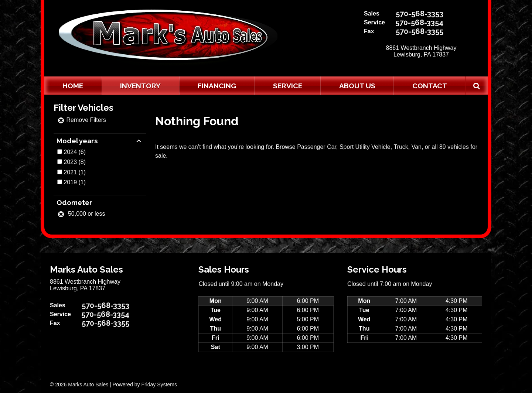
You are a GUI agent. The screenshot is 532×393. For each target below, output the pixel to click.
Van (417, 147)
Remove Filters (82, 120)
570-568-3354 (419, 23)
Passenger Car (317, 147)
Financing (217, 86)
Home (73, 86)
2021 (70, 172)
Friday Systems (159, 385)
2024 (70, 152)
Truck (401, 147)
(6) (75, 152)
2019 (70, 182)
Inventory (140, 86)
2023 (70, 162)
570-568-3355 (420, 31)
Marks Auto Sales (88, 385)
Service (288, 86)
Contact (430, 86)
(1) (75, 172)
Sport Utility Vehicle (365, 147)
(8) (75, 162)
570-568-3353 (420, 14)
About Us (357, 86)
